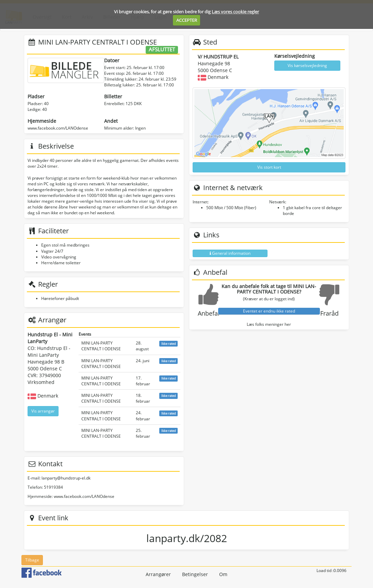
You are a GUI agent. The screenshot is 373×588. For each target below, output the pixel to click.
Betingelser (195, 574)
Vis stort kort (269, 167)
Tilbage (32, 560)
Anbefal (209, 313)
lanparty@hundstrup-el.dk (66, 478)
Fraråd (329, 313)
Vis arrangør (43, 411)
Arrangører (158, 574)
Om (223, 574)
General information (230, 253)
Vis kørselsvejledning (307, 65)
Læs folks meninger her (269, 324)
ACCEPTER (187, 20)
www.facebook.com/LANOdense (58, 128)
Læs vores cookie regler (235, 12)
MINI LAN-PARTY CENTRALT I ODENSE (101, 346)
